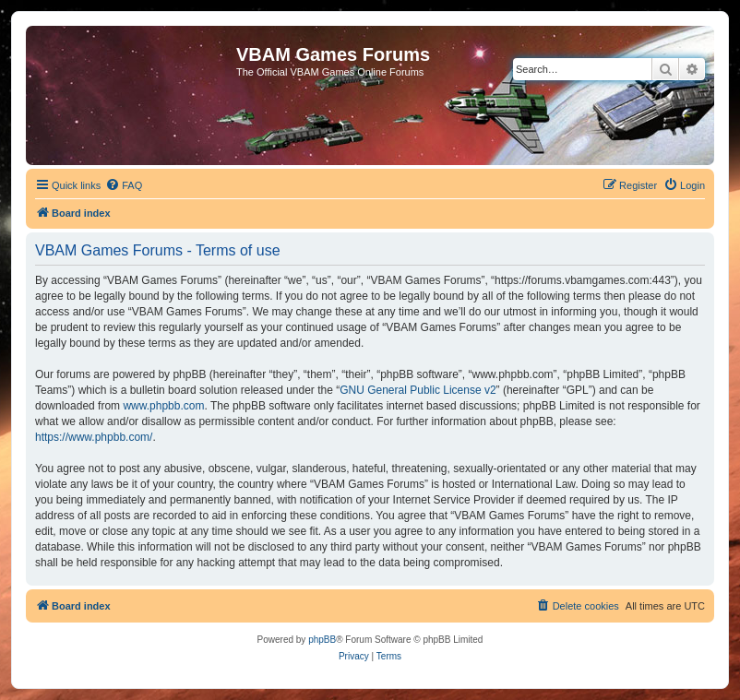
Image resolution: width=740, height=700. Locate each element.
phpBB (322, 640)
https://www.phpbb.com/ (94, 437)
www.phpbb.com (163, 406)
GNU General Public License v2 (418, 390)
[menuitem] (124, 185)
